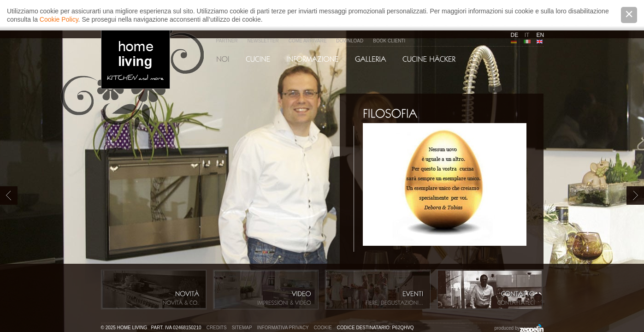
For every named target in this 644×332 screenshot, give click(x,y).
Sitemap (242, 328)
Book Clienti (389, 41)
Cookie (323, 328)
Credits (217, 328)
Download (350, 41)
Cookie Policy (59, 19)
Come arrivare (308, 41)
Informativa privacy (283, 328)
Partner (227, 41)
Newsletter (263, 41)
